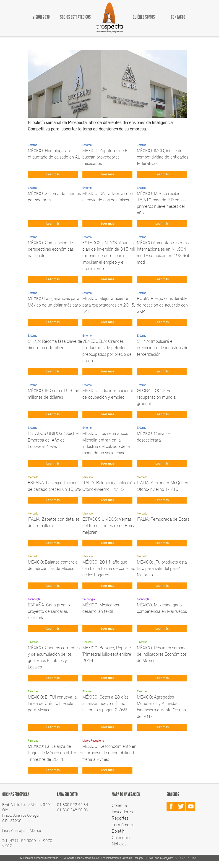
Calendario (122, 837)
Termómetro (123, 824)
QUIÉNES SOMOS (144, 17)
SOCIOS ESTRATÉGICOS (75, 17)
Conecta (119, 805)
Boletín (118, 831)
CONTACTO (178, 17)
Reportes (120, 818)
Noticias (119, 844)
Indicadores (122, 811)
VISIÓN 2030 (41, 17)
